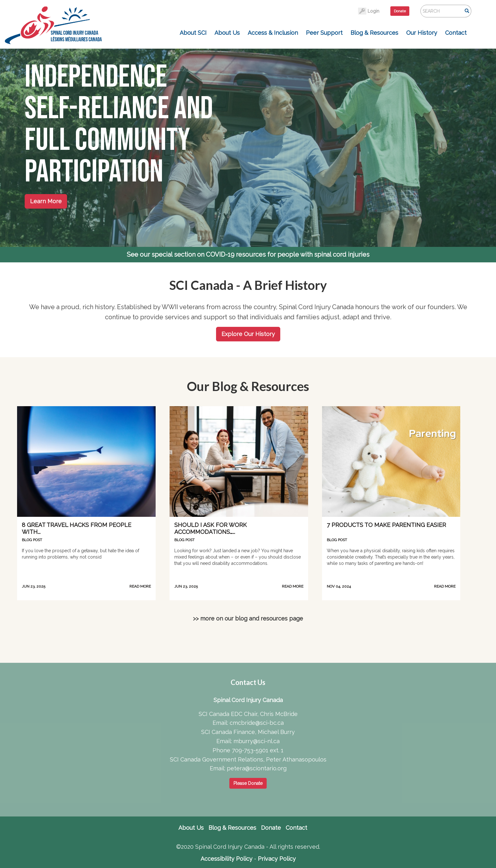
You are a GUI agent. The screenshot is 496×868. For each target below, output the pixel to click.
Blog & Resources (374, 33)
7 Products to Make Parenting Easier (386, 525)
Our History (422, 33)
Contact (456, 33)
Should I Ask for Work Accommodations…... (211, 528)
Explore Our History (248, 334)
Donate (400, 11)
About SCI (193, 33)
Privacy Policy (277, 859)
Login (373, 11)
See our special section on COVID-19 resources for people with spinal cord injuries (248, 254)
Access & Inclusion (273, 33)
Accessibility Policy (226, 859)
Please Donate (248, 783)
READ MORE (140, 586)
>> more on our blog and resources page (248, 618)
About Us (227, 33)
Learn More (46, 201)
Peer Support (324, 33)
